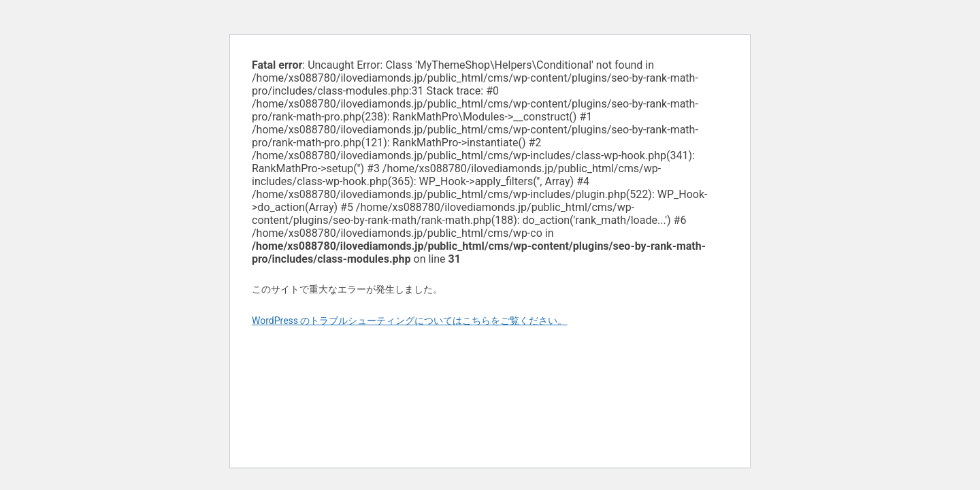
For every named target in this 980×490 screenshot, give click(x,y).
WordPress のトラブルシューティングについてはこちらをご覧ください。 (410, 321)
